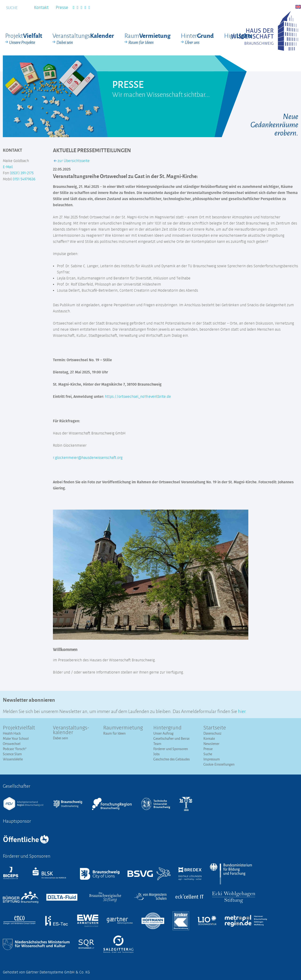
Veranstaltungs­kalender (71, 730)
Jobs (156, 754)
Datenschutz (212, 733)
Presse (62, 8)
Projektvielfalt (19, 728)
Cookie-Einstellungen (219, 764)
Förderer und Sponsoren (171, 749)
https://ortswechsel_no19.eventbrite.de (138, 397)
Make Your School (16, 738)
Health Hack (12, 733)
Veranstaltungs (83, 39)
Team (157, 744)
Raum (147, 39)
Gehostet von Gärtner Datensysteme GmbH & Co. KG (46, 972)
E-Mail (8, 167)
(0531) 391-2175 (22, 173)
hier (242, 711)
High (238, 35)
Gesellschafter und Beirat (171, 738)
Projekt (24, 39)
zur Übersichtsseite (72, 161)
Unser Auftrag (163, 733)
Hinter (197, 39)
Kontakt (41, 8)
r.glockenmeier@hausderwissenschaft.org (88, 458)
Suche (208, 754)
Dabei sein (60, 738)
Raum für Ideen (114, 733)
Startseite (215, 728)
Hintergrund (167, 728)
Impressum (212, 759)
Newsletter (211, 744)
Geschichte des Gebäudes (172, 759)
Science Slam (12, 754)
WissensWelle (13, 759)
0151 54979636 (24, 179)
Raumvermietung (123, 728)
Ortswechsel (12, 744)
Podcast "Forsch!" (15, 749)
